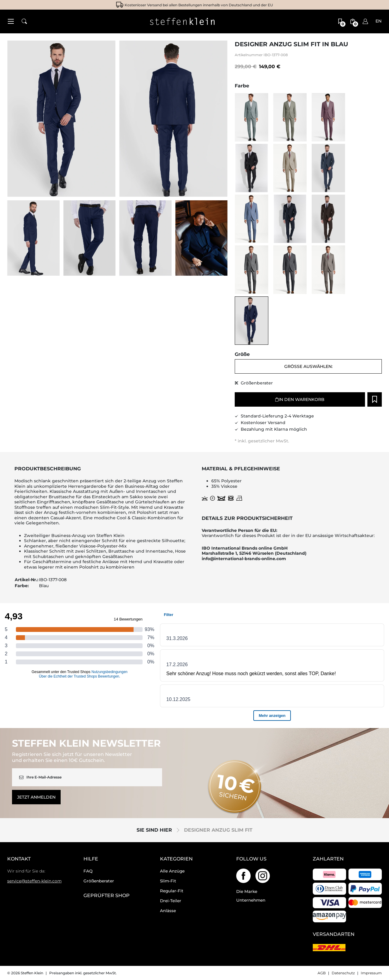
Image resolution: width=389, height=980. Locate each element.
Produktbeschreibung (48, 469)
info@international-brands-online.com (244, 559)
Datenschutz (343, 973)
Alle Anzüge (172, 871)
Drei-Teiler (171, 901)
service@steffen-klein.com (34, 881)
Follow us (251, 859)
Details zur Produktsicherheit (247, 518)
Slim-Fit (168, 881)
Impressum (371, 973)
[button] (11, 21)
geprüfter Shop (107, 896)
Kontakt (19, 859)
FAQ (88, 871)
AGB (322, 973)
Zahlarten (328, 859)
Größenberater (99, 881)
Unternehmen (251, 900)
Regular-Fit (172, 891)
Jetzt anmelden (36, 797)
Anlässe (168, 911)
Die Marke (247, 891)
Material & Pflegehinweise (241, 469)
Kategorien (176, 859)
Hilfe (91, 859)
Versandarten (334, 934)
